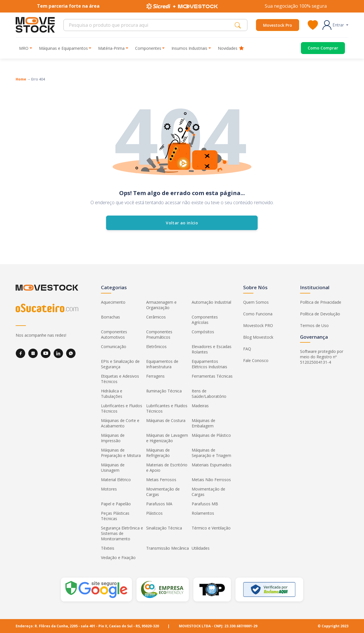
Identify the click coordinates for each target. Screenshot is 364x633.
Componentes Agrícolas (205, 320)
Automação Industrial (211, 302)
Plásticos (154, 513)
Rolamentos (203, 513)
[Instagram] (33, 353)
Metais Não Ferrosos (211, 480)
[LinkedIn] (58, 353)
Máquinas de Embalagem (203, 423)
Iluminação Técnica (164, 391)
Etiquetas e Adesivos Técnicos (120, 379)
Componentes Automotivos (114, 334)
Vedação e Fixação (118, 558)
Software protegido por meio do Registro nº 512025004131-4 (322, 357)
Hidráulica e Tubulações (112, 394)
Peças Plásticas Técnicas (115, 516)
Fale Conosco (256, 360)
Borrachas (110, 317)
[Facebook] (20, 353)
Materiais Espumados (212, 465)
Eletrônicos (156, 347)
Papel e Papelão (116, 504)
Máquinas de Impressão (113, 438)
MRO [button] (24, 48)
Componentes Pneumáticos (159, 334)
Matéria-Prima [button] (111, 48)
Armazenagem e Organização (161, 305)
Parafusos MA (159, 504)
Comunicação (114, 347)
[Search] (151, 25)
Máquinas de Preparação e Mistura (121, 453)
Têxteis (108, 548)
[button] (335, 25)
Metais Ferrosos (161, 480)
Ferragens (155, 376)
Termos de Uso (314, 325)
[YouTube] (46, 353)
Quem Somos (256, 302)
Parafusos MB (205, 504)
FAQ (247, 349)
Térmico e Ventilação (211, 528)
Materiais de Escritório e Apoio (167, 467)
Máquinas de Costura (166, 420)
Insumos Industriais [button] (189, 48)
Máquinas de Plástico (211, 435)
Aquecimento (113, 302)
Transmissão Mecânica (167, 548)
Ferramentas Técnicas (212, 376)
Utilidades (201, 548)
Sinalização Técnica (164, 528)
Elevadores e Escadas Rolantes (212, 349)
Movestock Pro (278, 25)
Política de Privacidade (321, 302)
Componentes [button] (148, 48)
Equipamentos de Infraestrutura (162, 364)
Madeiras (200, 406)
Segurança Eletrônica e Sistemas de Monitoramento (122, 533)
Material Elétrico (116, 480)
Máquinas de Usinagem (113, 467)
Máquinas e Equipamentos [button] (63, 48)
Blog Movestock (258, 337)
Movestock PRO (258, 325)
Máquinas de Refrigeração (158, 453)
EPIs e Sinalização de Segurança (120, 364)
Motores (109, 489)
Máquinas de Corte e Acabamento (120, 423)
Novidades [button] (231, 48)
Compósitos (203, 332)
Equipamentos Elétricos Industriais (209, 364)
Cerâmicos (156, 317)
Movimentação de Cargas (163, 492)
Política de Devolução (320, 314)
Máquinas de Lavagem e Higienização (167, 438)
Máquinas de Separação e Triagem (211, 453)
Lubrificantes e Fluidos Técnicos (122, 408)
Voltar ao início (182, 223)
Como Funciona (258, 314)
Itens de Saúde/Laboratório (209, 394)
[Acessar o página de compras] (319, 48)
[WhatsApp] (71, 353)
